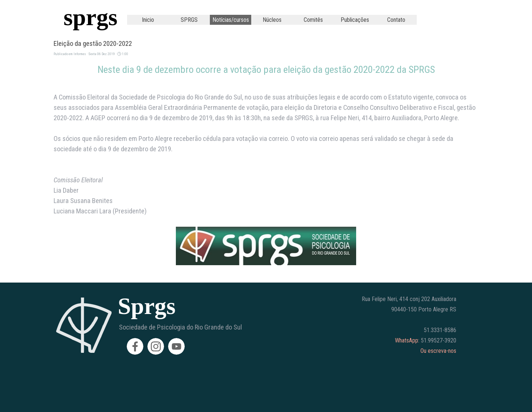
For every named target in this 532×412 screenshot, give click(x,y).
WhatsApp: (407, 340)
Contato (396, 20)
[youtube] (176, 346)
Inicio (148, 20)
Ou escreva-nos (438, 351)
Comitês (313, 20)
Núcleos (272, 20)
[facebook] (135, 346)
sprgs (91, 17)
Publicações (355, 20)
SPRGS (189, 20)
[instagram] (156, 346)
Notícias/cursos (231, 20)
